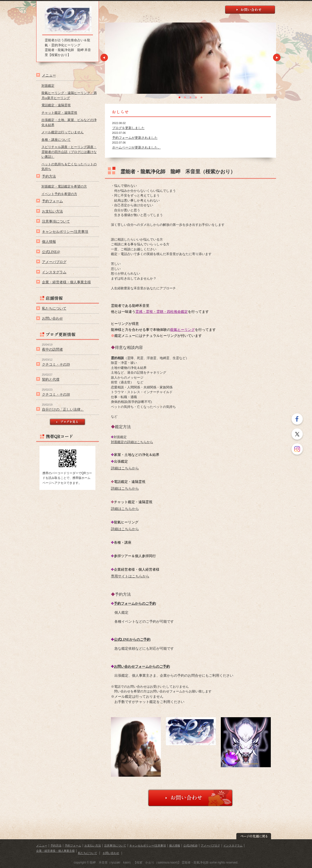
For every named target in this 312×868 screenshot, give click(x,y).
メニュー (49, 75)
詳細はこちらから (125, 468)
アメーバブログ (54, 262)
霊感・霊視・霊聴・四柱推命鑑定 (162, 312)
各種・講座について (56, 140)
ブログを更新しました (128, 128)
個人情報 (49, 242)
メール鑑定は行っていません (63, 132)
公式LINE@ (51, 252)
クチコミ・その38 (56, 394)
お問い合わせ (52, 318)
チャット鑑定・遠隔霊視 (59, 113)
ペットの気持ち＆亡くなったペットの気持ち (69, 167)
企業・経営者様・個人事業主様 (66, 282)
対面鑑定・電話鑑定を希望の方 (64, 186)
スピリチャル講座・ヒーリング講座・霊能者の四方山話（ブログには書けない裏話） (69, 152)
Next (277, 58)
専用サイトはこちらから (130, 576)
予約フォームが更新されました (135, 138)
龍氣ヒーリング (183, 330)
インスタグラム (54, 272)
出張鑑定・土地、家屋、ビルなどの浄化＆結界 (69, 122)
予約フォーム (52, 201)
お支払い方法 (52, 211)
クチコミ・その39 (56, 364)
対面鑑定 (48, 86)
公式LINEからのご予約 (132, 640)
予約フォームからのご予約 (135, 604)
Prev (104, 58)
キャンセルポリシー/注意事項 (65, 232)
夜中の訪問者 (52, 349)
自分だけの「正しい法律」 (63, 409)
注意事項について (56, 221)
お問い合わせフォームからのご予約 (142, 667)
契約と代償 (51, 379)
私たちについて (54, 308)
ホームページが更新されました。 (137, 147)
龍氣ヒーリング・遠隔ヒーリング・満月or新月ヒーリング (69, 95)
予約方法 (49, 176)
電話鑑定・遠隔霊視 (56, 105)
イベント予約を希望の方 (59, 194)
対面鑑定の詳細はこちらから (132, 442)
